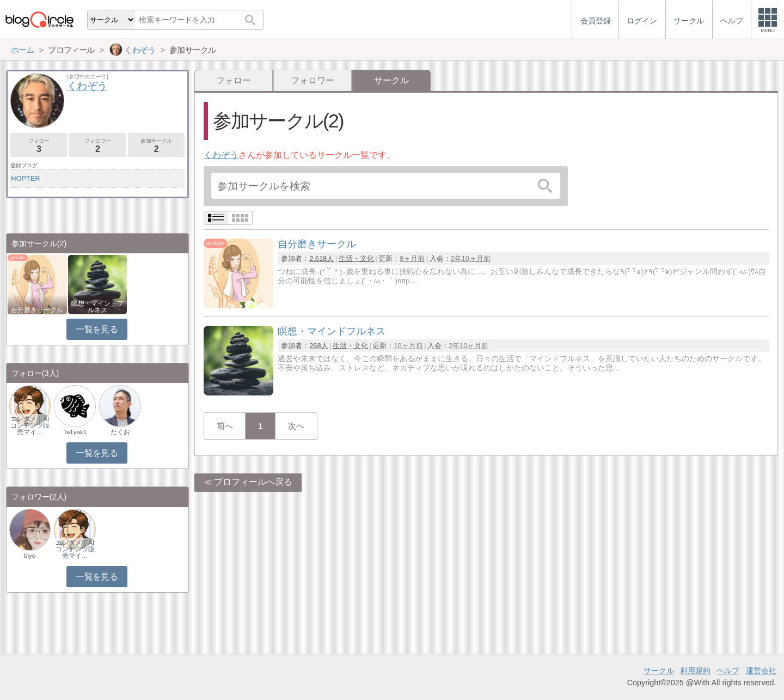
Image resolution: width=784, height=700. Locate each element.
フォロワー (313, 80)
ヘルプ (728, 671)
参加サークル (157, 146)
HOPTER (25, 178)
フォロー (234, 80)
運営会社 (761, 671)
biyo (30, 556)
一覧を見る (97, 329)
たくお (120, 432)
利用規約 (695, 671)
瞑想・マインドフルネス (97, 307)
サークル (659, 671)
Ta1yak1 (75, 432)
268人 (318, 346)
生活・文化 (356, 258)
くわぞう (221, 155)
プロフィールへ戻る (253, 482)
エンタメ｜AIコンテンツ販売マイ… (30, 425)
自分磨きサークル (37, 310)
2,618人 (321, 258)
